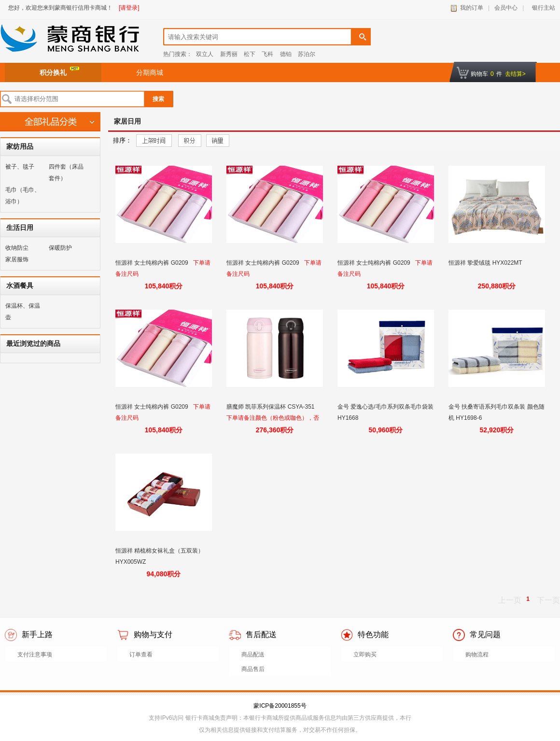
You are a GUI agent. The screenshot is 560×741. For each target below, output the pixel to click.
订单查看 (141, 655)
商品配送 (253, 655)
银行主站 (542, 8)
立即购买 (365, 655)
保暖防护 (60, 248)
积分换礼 (59, 71)
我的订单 (472, 8)
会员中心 (506, 8)
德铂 (286, 54)
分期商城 (150, 72)
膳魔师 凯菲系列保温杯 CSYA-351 (271, 407)
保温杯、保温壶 (23, 312)
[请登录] (129, 8)
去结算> (515, 74)
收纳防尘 (17, 248)
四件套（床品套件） (66, 172)
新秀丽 (229, 54)
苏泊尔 (307, 54)
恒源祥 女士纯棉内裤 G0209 (153, 263)
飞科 (267, 54)
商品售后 (253, 669)
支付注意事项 (35, 655)
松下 (250, 54)
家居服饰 (17, 259)
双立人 (205, 54)
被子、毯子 (20, 167)
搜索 (158, 99)
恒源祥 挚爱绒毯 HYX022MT (486, 263)
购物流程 (477, 655)
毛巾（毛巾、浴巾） (23, 196)
